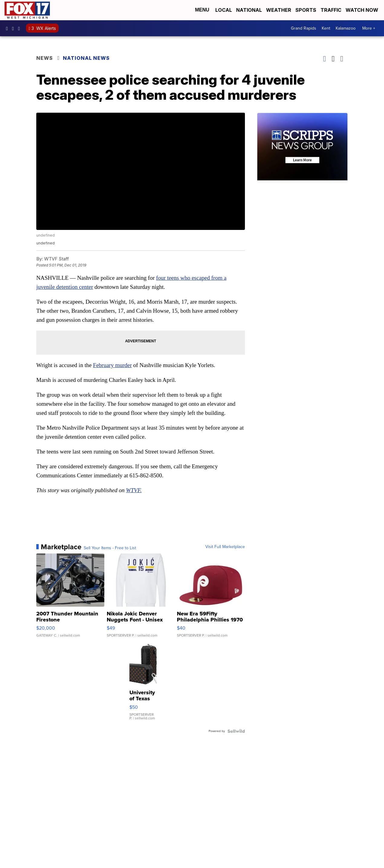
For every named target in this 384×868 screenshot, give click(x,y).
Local (224, 10)
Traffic (331, 10)
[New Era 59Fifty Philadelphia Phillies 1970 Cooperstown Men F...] (211, 599)
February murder (112, 365)
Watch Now (363, 10)
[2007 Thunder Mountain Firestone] (70, 599)
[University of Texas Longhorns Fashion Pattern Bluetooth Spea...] (143, 685)
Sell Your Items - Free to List (110, 548)
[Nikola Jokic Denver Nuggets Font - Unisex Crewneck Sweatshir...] (141, 599)
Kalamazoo (346, 28)
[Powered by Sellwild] (236, 731)
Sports (306, 10)
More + (369, 28)
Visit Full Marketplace (225, 547)
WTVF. (134, 490)
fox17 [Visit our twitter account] (21, 28)
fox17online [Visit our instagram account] (15, 28)
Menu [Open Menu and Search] (202, 10)
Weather (279, 10)
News (45, 58)
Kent (326, 28)
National (249, 10)
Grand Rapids (304, 28)
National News (86, 58)
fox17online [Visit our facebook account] (8, 28)
